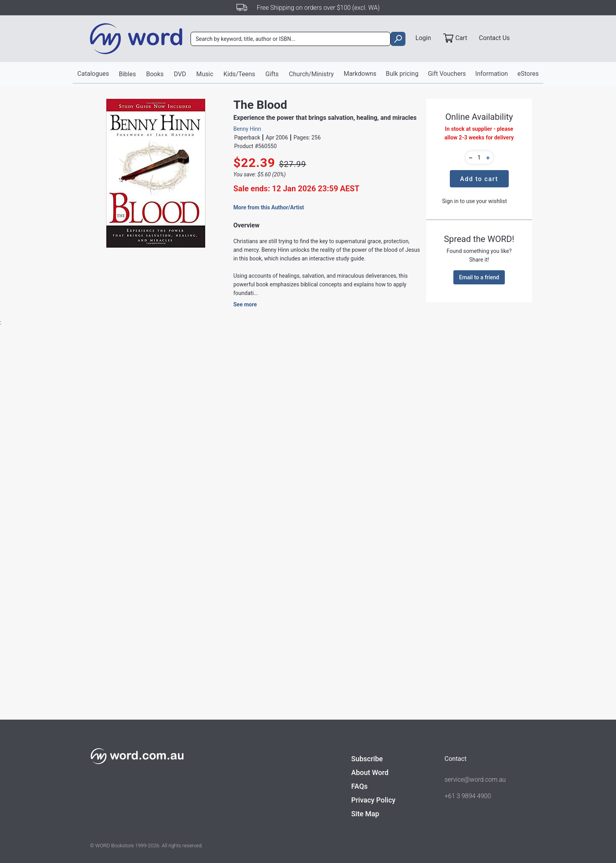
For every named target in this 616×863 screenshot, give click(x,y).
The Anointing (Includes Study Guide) (337, 744)
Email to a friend (479, 277)
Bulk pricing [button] (402, 74)
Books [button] (155, 74)
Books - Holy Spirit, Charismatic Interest (232, 497)
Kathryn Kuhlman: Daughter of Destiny (247, 744)
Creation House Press (211, 483)
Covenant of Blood (156, 740)
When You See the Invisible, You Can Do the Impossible (66, 745)
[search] (398, 39)
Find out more (476, 440)
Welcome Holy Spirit (428, 740)
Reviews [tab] (174, 365)
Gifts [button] (272, 74)
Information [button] (492, 74)
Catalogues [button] (93, 74)
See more (245, 304)
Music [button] (205, 74)
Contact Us (494, 38)
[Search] (291, 39)
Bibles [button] (127, 74)
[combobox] (291, 39)
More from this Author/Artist (269, 207)
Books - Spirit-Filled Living (215, 520)
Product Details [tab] (121, 365)
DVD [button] (180, 74)
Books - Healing (303, 497)
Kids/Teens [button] (239, 74)
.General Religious (233, 506)
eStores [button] (528, 74)
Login (423, 38)
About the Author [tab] (229, 365)
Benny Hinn (247, 129)
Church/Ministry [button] (311, 74)
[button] (469, 158)
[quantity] (479, 158)
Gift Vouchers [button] (447, 74)
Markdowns (360, 74)
